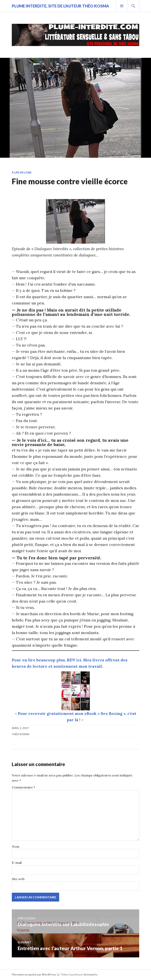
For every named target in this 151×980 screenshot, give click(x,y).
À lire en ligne (22, 172)
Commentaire (23, 787)
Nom (16, 846)
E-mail (17, 863)
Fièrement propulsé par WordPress (34, 974)
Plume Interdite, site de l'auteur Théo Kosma (60, 6)
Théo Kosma (21, 734)
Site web (18, 879)
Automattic (90, 974)
